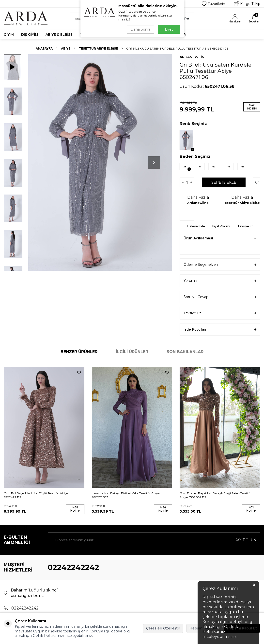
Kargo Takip (247, 4)
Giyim (9, 35)
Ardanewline (193, 57)
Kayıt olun (245, 540)
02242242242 (73, 567)
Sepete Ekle (224, 182)
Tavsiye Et (245, 226)
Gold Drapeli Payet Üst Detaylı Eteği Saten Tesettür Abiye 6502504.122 (216, 495)
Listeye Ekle (196, 226)
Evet (169, 29)
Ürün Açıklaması (220, 238)
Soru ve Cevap (220, 297)
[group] (100, 162)
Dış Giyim (30, 35)
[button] (154, 162)
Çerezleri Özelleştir (163, 628)
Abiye (66, 48)
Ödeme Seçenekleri (220, 265)
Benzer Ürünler (79, 352)
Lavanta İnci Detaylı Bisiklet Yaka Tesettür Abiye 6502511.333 (126, 495)
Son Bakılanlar (185, 352)
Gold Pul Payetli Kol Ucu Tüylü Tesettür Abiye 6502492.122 (36, 495)
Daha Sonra (140, 29)
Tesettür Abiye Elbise (98, 48)
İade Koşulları (220, 330)
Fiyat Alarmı (221, 226)
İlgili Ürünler (132, 352)
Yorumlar (220, 281)
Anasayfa (44, 48)
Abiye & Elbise (59, 35)
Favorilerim (214, 4)
